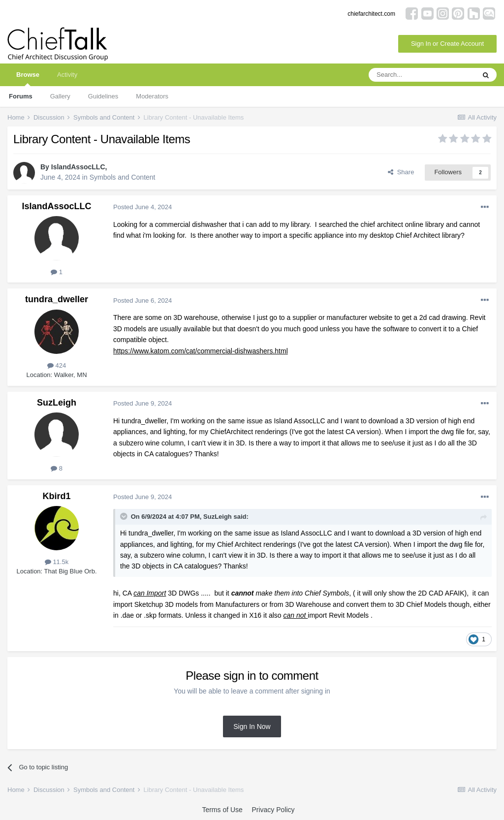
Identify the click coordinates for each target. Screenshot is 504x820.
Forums (21, 96)
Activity (67, 75)
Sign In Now (252, 726)
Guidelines (103, 96)
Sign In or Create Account (447, 44)
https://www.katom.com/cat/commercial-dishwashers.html (201, 351)
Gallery (60, 96)
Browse (28, 79)
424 (57, 365)
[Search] (422, 75)
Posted (142, 207)
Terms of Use (222, 810)
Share (401, 172)
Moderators (152, 96)
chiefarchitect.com (371, 14)
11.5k (57, 562)
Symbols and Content (123, 177)
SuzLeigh (57, 403)
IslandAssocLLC (78, 167)
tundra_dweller (57, 299)
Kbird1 (56, 496)
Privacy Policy (273, 810)
